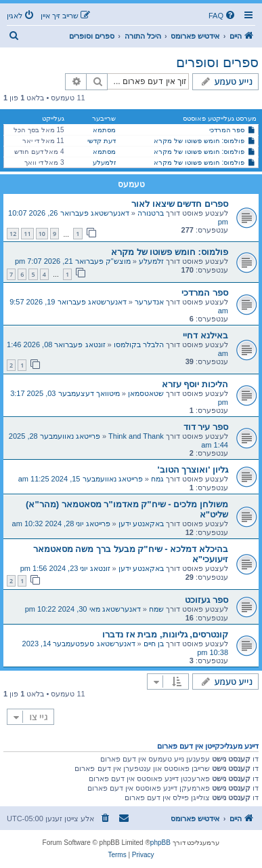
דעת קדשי (102, 141)
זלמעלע (104, 162)
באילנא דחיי (205, 335)
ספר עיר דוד (206, 427)
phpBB (160, 843)
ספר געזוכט (206, 600)
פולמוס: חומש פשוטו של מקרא (199, 141)
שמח (156, 609)
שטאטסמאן (146, 393)
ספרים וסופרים (217, 62)
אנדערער (149, 302)
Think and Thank (136, 436)
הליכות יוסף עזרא (195, 384)
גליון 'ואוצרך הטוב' (193, 470)
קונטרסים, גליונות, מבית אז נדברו (165, 634)
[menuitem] (223, 16)
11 (27, 234)
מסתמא (104, 130)
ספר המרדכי (227, 130)
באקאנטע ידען (141, 524)
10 (42, 234)
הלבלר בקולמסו (139, 344)
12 (13, 234)
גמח (157, 479)
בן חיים (154, 644)
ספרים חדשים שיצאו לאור (180, 204)
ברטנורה (151, 213)
